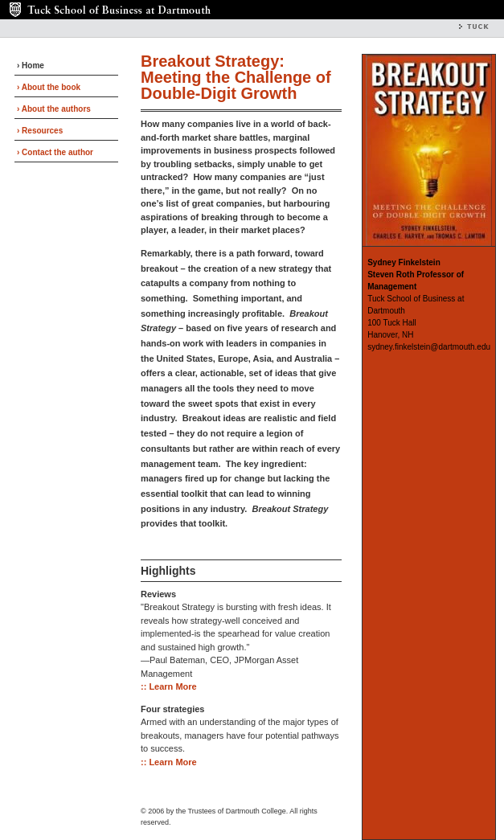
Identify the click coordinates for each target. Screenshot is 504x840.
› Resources (40, 131)
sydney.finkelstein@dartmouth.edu (429, 347)
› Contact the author (55, 152)
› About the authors (54, 109)
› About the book (49, 87)
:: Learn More (169, 686)
